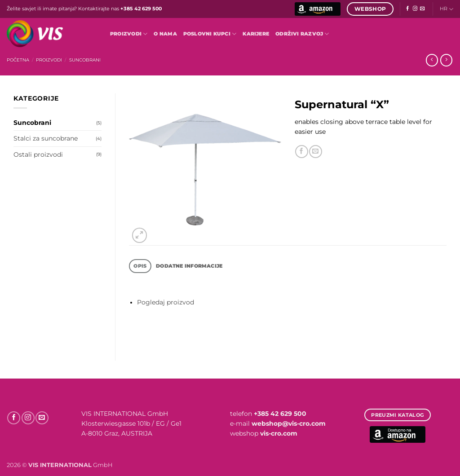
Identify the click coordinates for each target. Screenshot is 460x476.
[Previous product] (446, 60)
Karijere (256, 34)
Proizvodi (129, 34)
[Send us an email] (422, 9)
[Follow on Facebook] (407, 9)
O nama (165, 34)
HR (447, 9)
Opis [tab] (140, 266)
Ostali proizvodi (38, 154)
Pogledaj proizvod (166, 302)
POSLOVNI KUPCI (210, 34)
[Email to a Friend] (316, 152)
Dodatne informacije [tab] (189, 266)
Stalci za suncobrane (46, 138)
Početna (18, 60)
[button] (140, 235)
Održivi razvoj (302, 34)
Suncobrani (85, 60)
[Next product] (432, 60)
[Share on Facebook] (302, 152)
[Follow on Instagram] (415, 9)
